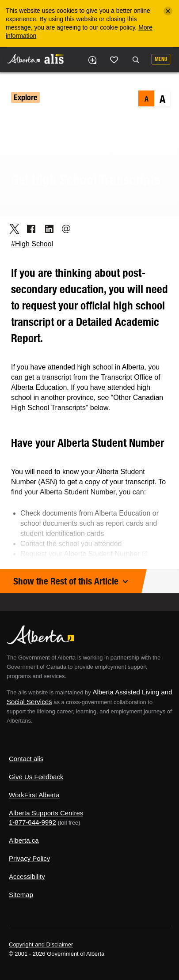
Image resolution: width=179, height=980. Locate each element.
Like (114, 60)
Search (136, 60)
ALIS (54, 59)
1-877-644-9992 (32, 822)
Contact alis (26, 759)
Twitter (11, 229)
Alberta (23, 59)
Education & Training (76, 97)
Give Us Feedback (36, 777)
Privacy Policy (29, 858)
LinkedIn (46, 229)
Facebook (29, 229)
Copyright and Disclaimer (41, 944)
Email (63, 229)
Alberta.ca (24, 840)
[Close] (168, 11)
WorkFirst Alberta (34, 795)
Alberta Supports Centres (46, 813)
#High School (32, 244)
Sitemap (21, 895)
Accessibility (27, 876)
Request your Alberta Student (84, 554)
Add (92, 60)
